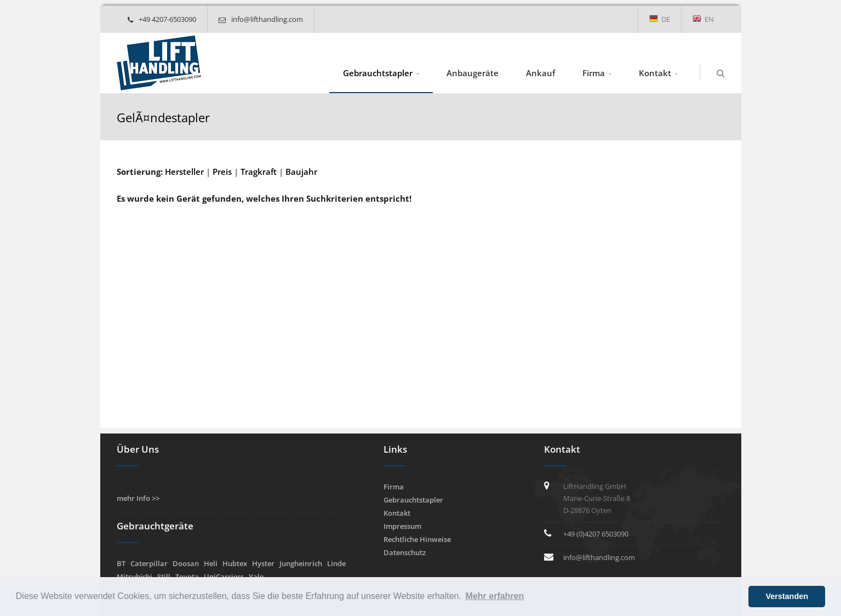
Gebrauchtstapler (378, 73)
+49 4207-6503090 (162, 19)
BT (121, 563)
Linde (336, 563)
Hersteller (184, 172)
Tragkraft (259, 172)
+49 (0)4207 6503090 (596, 534)
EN (703, 19)
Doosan (186, 563)
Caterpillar (149, 563)
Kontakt (655, 73)
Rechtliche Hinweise (417, 539)
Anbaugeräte (473, 73)
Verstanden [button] (787, 596)
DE (660, 19)
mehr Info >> (138, 498)
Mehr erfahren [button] (495, 596)
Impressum (402, 526)
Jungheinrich (301, 563)
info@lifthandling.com (261, 19)
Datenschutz (405, 552)
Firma (594, 73)
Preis (222, 172)
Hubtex (235, 563)
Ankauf (540, 73)
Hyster (263, 563)
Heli (211, 563)
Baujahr (301, 172)
